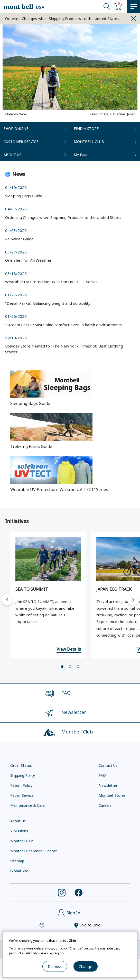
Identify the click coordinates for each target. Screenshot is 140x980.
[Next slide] (133, 601)
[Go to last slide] (7, 601)
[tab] (62, 668)
